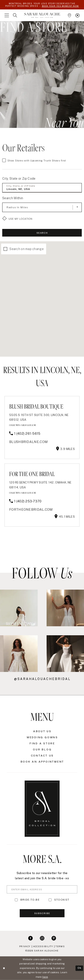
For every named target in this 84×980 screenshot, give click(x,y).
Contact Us (42, 756)
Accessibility (43, 946)
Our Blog (42, 750)
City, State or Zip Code (19, 179)
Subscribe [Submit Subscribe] (42, 913)
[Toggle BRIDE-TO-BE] (16, 900)
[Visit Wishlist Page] (78, 15)
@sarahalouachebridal (42, 679)
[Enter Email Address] (42, 889)
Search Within (13, 198)
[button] (7, 15)
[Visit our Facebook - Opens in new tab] (30, 938)
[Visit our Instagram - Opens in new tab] (42, 938)
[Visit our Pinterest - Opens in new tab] (54, 938)
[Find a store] (69, 15)
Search (42, 233)
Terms (60, 946)
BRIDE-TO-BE (30, 900)
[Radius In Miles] (42, 207)
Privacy (25, 946)
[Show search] (15, 15)
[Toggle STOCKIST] (50, 900)
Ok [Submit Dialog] (80, 968)
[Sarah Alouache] (42, 15)
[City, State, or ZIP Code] (42, 188)
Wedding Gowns (42, 737)
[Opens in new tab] (28, 442)
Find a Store (42, 743)
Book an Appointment (42, 762)
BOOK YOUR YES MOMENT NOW (60, 6)
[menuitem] (7, 15)
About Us (42, 731)
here (45, 977)
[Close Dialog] (4, 968)
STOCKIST (62, 900)
